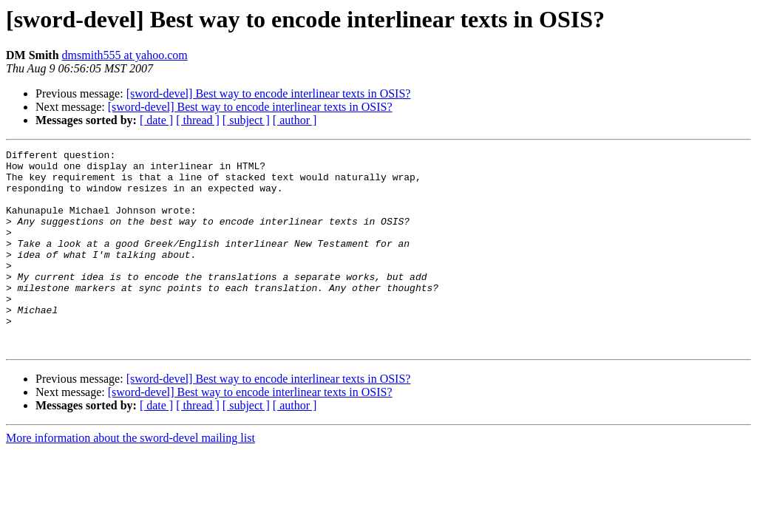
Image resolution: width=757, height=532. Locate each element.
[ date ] (156, 120)
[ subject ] (246, 120)
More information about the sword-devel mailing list (130, 478)
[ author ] (295, 120)
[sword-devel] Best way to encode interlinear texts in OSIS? (269, 93)
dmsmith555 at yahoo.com (125, 55)
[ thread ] (198, 120)
